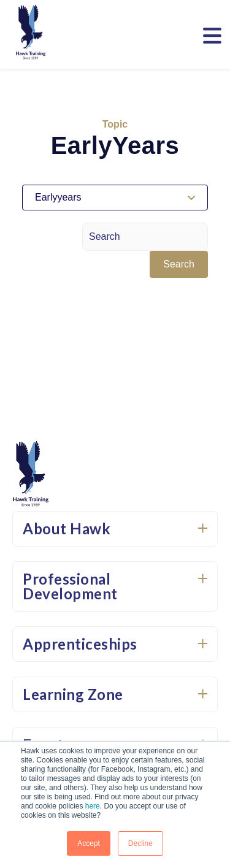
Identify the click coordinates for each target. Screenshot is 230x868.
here (93, 806)
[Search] (145, 237)
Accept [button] (89, 843)
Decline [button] (140, 843)
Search (179, 264)
